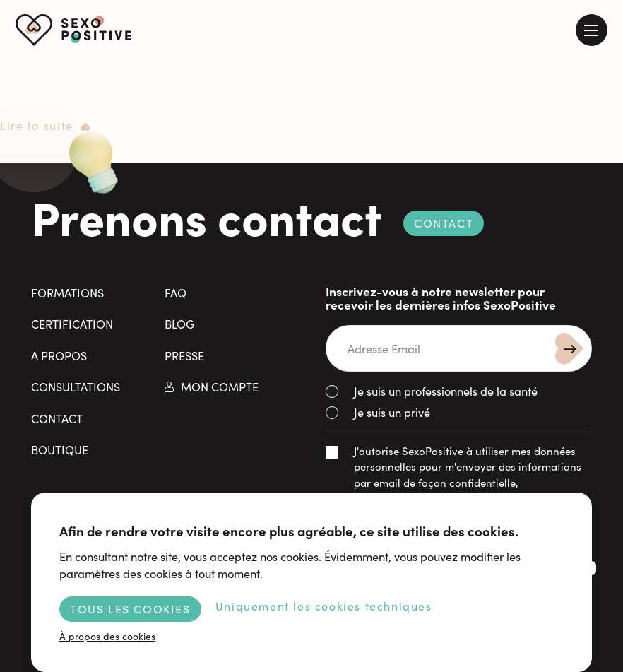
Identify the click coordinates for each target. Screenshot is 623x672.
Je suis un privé (392, 412)
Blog (179, 323)
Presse (184, 355)
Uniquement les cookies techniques (324, 606)
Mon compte (220, 386)
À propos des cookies (107, 636)
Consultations (76, 386)
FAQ (176, 292)
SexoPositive (73, 30)
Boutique (60, 449)
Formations (67, 292)
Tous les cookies (130, 608)
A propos (59, 355)
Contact (444, 223)
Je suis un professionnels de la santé (446, 390)
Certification (72, 323)
